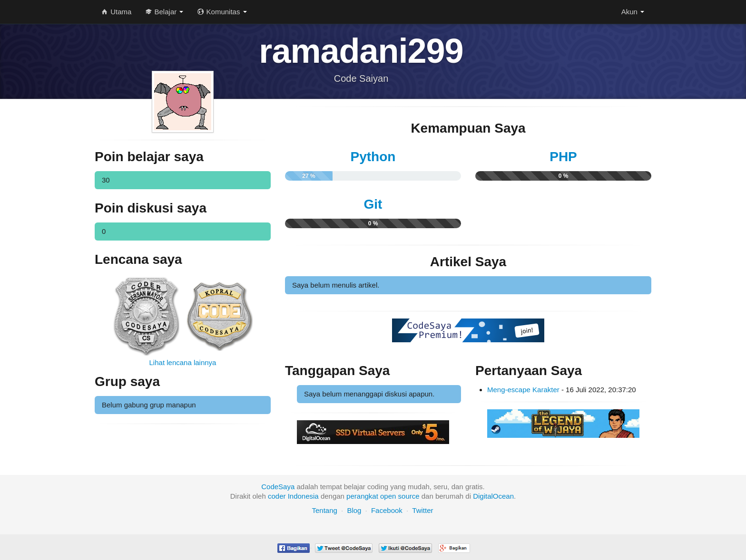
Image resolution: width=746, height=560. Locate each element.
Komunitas (222, 12)
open (388, 496)
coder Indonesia (293, 496)
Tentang (324, 510)
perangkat (362, 496)
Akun (633, 12)
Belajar (164, 12)
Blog (354, 510)
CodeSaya (278, 487)
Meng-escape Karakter (523, 390)
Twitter (422, 510)
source (409, 496)
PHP (563, 157)
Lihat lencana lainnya (183, 362)
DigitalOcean (493, 496)
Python (373, 157)
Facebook (387, 510)
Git (373, 204)
